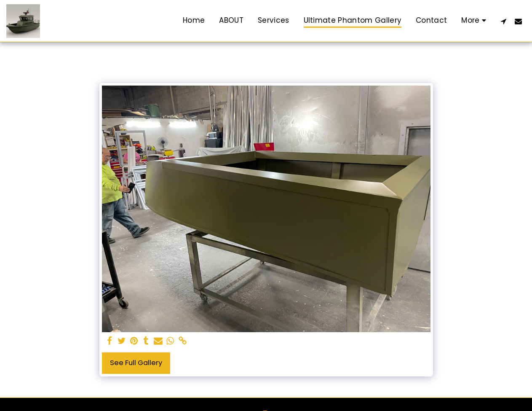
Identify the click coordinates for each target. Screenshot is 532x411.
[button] (504, 21)
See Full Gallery (136, 363)
